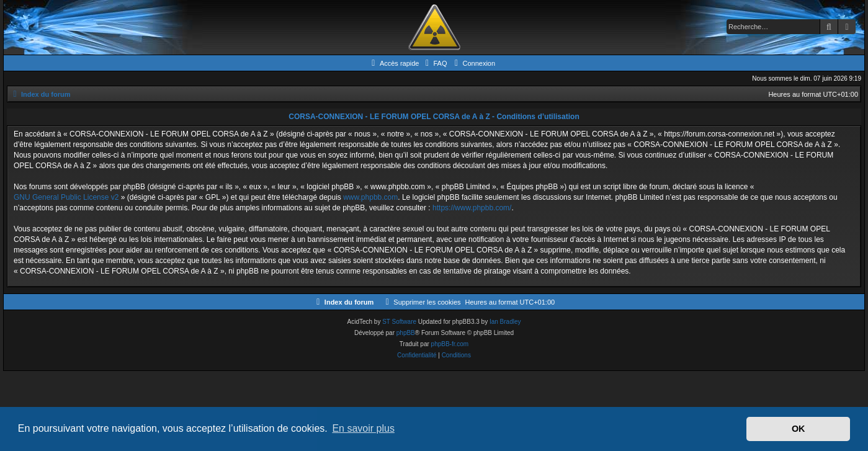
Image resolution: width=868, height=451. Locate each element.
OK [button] (799, 429)
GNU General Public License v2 (66, 197)
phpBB (406, 333)
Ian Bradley (505, 322)
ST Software (399, 322)
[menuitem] (434, 63)
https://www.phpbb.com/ (472, 208)
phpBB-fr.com (450, 344)
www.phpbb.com (370, 197)
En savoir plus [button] (363, 428)
